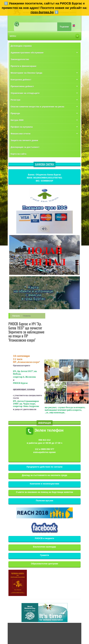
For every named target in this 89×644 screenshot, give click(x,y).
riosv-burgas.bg (42, 12)
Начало (16, 316)
